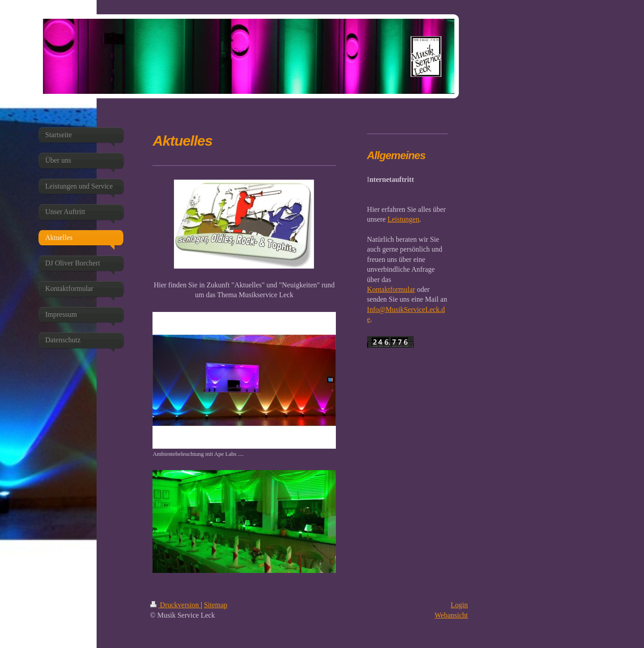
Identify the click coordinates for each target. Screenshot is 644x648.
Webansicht (451, 615)
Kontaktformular (391, 289)
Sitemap (216, 605)
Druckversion (176, 605)
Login (459, 605)
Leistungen (403, 219)
